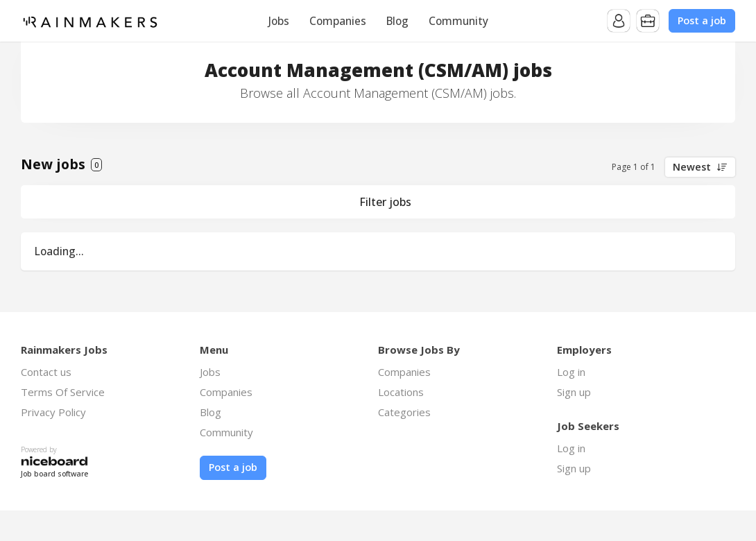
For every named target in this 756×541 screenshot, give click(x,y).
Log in (571, 372)
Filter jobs (385, 202)
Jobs (279, 21)
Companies (338, 21)
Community (458, 21)
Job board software (54, 474)
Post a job (702, 20)
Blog (397, 21)
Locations (401, 392)
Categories (404, 412)
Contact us (46, 372)
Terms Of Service (63, 392)
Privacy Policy (53, 412)
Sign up (574, 392)
